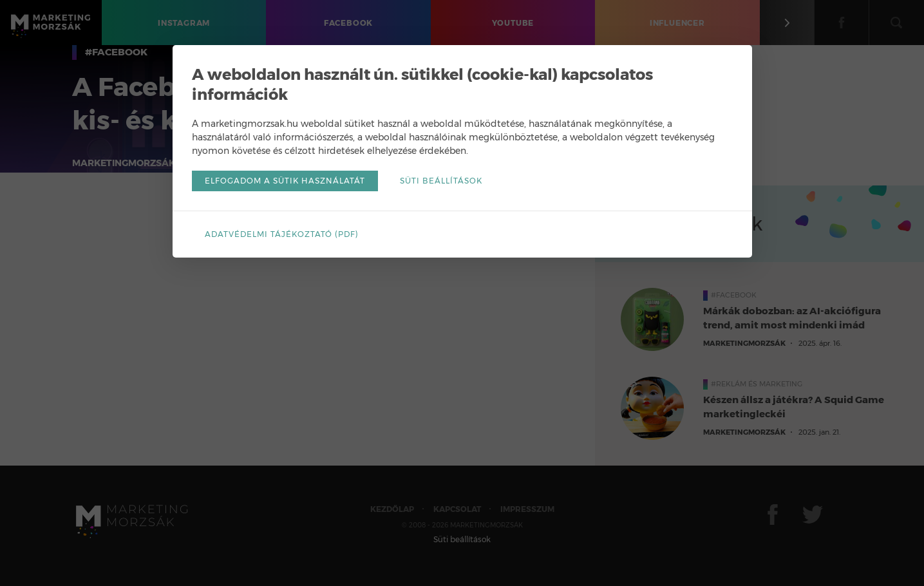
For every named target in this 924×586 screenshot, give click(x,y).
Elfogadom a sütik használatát (285, 181)
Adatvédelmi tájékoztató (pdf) (282, 234)
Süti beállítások (441, 181)
